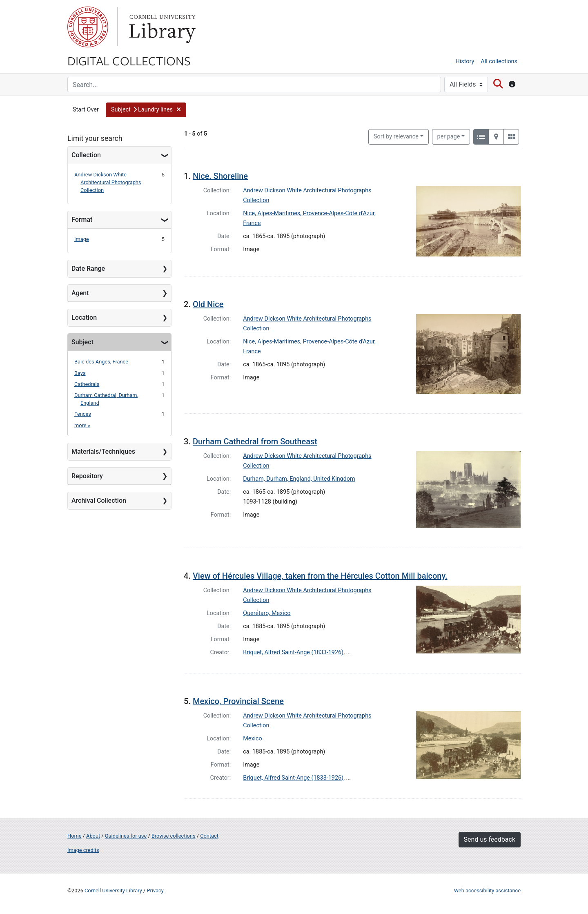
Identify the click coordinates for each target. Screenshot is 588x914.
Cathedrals (87, 384)
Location (84, 318)
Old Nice (208, 304)
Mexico (253, 739)
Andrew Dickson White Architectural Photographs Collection (108, 182)
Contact (209, 836)
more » (82, 425)
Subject (82, 342)
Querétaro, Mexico (267, 613)
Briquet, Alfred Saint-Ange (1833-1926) (293, 652)
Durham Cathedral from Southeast (255, 441)
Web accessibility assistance (487, 891)
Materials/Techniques (103, 451)
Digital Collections (129, 60)
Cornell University (88, 27)
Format (82, 220)
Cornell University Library (113, 891)
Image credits (83, 850)
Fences (83, 414)
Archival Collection (99, 500)
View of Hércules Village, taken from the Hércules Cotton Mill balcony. (320, 576)
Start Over (86, 110)
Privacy (155, 891)
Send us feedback (490, 839)
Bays (80, 373)
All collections (499, 61)
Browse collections (174, 836)
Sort (396, 137)
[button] (146, 110)
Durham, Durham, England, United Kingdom (299, 479)
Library (161, 27)
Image (82, 239)
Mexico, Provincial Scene (238, 701)
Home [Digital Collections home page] (74, 836)
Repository (87, 476)
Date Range (88, 269)
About (93, 836)
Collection (86, 155)
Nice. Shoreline (220, 176)
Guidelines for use (126, 836)
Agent (80, 293)
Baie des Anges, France (101, 362)
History (465, 61)
